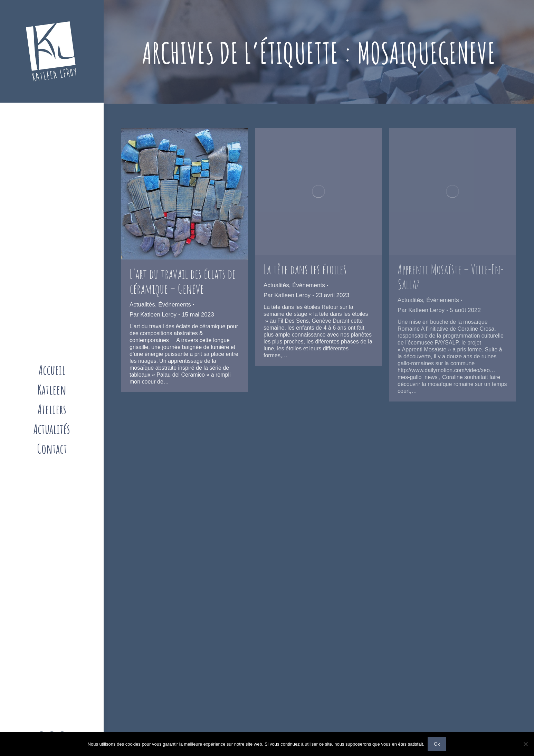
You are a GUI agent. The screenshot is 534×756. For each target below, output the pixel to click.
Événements (175, 305)
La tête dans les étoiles (305, 269)
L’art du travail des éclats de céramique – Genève (183, 281)
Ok (437, 744)
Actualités (142, 305)
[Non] (525, 744)
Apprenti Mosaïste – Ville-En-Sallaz (451, 277)
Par (153, 315)
